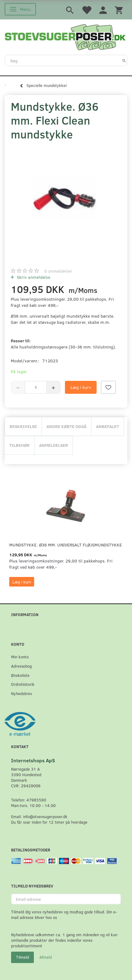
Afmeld (46, 957)
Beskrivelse (23, 426)
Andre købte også (66, 426)
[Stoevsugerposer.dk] (65, 36)
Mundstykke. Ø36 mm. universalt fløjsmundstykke (66, 545)
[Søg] (124, 60)
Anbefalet (108, 426)
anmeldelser (58, 271)
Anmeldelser (54, 445)
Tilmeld (22, 957)
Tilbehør (19, 445)
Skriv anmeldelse (33, 277)
